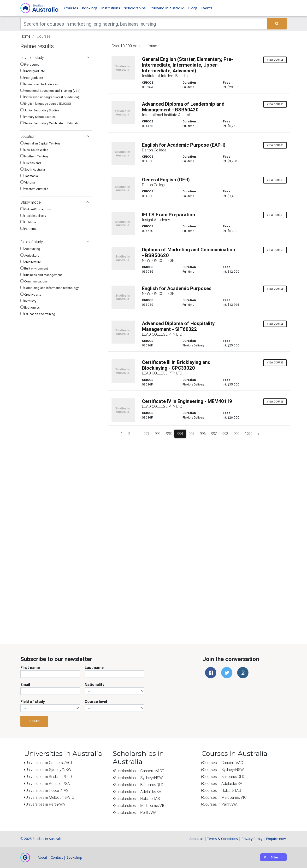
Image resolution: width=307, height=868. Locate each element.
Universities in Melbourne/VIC (50, 798)
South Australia (33, 170)
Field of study (33, 702)
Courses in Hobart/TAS (222, 791)
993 (169, 434)
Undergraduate (33, 71)
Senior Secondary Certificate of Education (51, 123)
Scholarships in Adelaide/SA (138, 792)
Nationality (94, 685)
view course (275, 60)
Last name (94, 668)
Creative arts (31, 295)
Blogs (193, 8)
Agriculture (30, 256)
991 (146, 434)
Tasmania (29, 176)
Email (25, 685)
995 (191, 434)
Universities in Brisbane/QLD (49, 777)
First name (30, 668)
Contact (57, 857)
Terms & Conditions (222, 839)
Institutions (111, 8)
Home (25, 36)
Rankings (90, 8)
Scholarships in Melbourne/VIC (140, 805)
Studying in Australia (167, 8)
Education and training (38, 314)
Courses (71, 8)
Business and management (41, 275)
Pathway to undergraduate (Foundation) (50, 97)
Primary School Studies (38, 117)
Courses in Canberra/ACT (224, 763)
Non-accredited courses (39, 84)
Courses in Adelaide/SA (223, 784)
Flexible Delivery (33, 216)
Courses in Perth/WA (220, 805)
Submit (34, 721)
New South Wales (34, 150)
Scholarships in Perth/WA (135, 812)
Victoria (28, 183)
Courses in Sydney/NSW (223, 770)
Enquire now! (276, 839)
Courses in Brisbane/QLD (224, 777)
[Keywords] (144, 24)
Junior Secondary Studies (40, 110)
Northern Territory (34, 157)
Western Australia (34, 189)
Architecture (31, 262)
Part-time (28, 229)
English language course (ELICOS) (46, 104)
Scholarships (135, 8)
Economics (30, 308)
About (42, 857)
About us (196, 839)
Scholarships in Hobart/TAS (137, 799)
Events (207, 8)
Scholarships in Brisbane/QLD (139, 785)
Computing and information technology (50, 288)
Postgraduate (32, 78)
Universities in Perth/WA (45, 805)
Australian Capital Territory (40, 144)
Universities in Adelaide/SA (48, 784)
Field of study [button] (55, 242)
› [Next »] (259, 434)
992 (158, 434)
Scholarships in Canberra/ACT (139, 771)
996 (203, 434)
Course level (96, 702)
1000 (249, 434)
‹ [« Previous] (115, 434)
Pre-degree (30, 65)
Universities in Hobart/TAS (47, 791)
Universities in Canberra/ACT (49, 763)
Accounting (30, 249)
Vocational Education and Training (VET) (50, 91)
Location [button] (55, 137)
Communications (34, 282)
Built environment (34, 268)
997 (214, 434)
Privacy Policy (252, 839)
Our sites (271, 858)
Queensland (31, 163)
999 (236, 434)
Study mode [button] (55, 202)
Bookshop (74, 857)
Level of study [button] (55, 58)
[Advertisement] (56, 601)
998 (225, 434)
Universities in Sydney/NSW (48, 770)
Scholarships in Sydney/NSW (138, 778)
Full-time (28, 222)
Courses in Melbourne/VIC (225, 798)
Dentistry (28, 301)
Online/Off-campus (36, 209)
